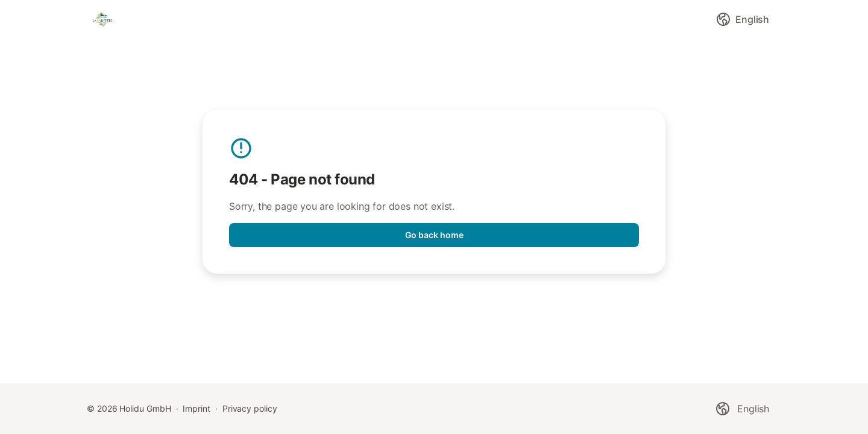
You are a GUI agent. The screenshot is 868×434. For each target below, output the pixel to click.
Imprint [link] (196, 408)
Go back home (434, 235)
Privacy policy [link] (250, 408)
